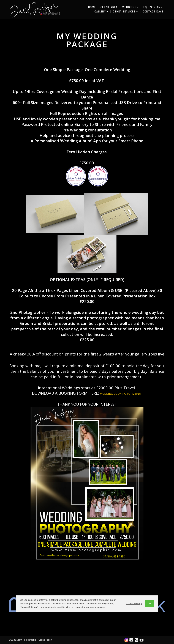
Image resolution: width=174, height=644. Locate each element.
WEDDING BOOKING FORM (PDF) (121, 394)
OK (150, 603)
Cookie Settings (134, 603)
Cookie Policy (45, 640)
